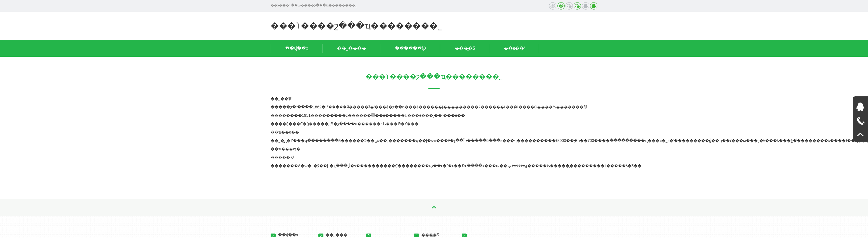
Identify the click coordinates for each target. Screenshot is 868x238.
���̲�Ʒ (465, 48)
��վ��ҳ (297, 48)
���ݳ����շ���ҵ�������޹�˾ (356, 26)
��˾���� (352, 48)
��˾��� (333, 235)
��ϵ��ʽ (514, 48)
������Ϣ (410, 48)
